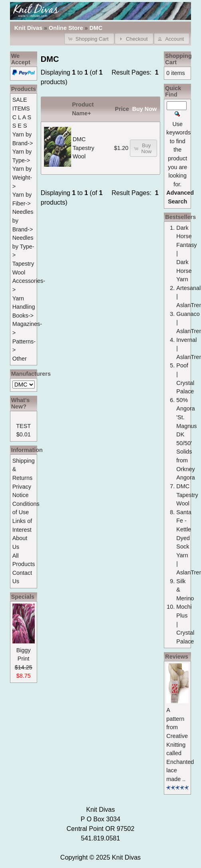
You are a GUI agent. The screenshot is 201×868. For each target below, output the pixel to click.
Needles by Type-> (23, 246)
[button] (89, 38)
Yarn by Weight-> (22, 177)
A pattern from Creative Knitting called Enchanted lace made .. (180, 745)
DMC (96, 28)
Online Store (66, 28)
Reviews (177, 657)
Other (20, 359)
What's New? (21, 403)
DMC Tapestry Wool (84, 148)
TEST (23, 426)
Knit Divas (126, 857)
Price (122, 109)
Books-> (23, 316)
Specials (23, 597)
